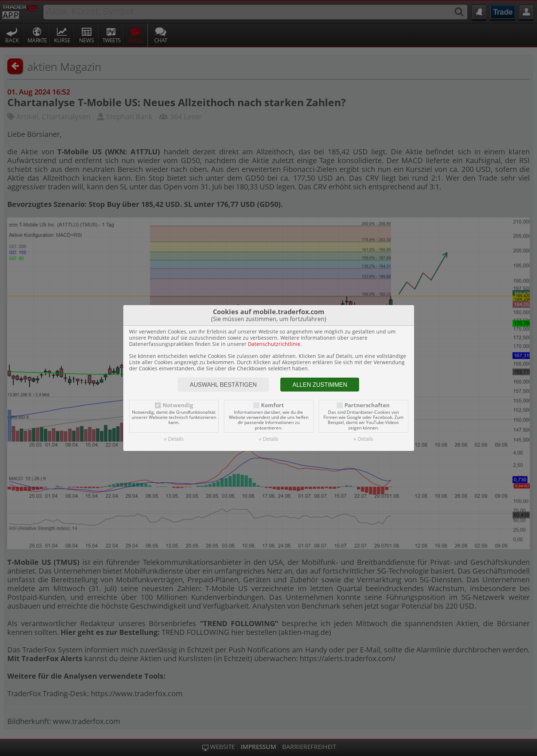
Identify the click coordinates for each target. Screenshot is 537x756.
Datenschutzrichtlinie (274, 344)
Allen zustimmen (320, 385)
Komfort (273, 405)
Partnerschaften (367, 405)
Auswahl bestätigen (223, 385)
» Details (174, 439)
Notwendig (178, 405)
